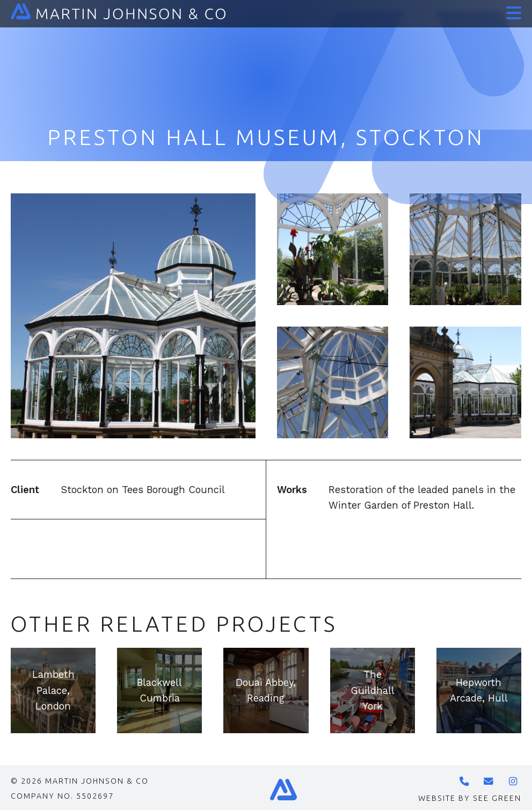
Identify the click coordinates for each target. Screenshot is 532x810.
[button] (512, 10)
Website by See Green (470, 798)
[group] (53, 690)
